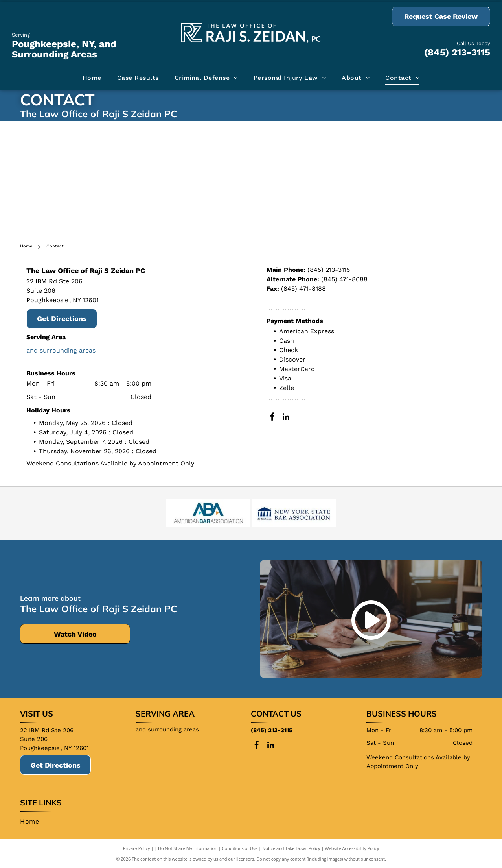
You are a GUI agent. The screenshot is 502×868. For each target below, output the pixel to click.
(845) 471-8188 (303, 289)
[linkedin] (286, 418)
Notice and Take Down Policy (291, 848)
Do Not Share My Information (188, 848)
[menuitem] (92, 78)
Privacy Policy (137, 848)
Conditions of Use (240, 848)
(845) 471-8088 (344, 279)
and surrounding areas (61, 350)
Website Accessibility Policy (352, 848)
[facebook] (272, 418)
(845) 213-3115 (457, 52)
